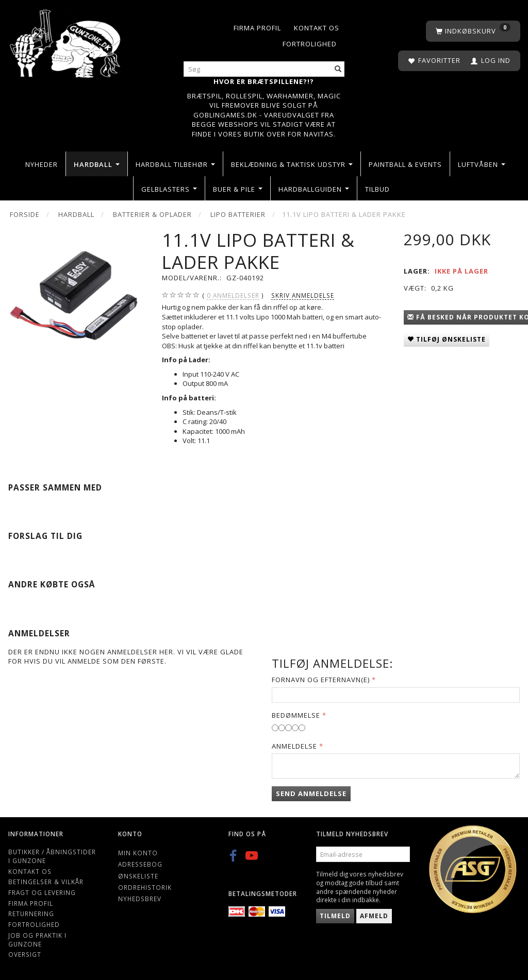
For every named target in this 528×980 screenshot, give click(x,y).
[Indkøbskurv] (473, 31)
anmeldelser (233, 295)
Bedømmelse (296, 715)
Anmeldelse (294, 746)
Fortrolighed (310, 44)
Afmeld (374, 916)
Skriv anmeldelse (303, 295)
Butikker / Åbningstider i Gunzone (52, 856)
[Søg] (338, 69)
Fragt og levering (42, 892)
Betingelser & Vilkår (46, 882)
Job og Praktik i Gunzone (37, 940)
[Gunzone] (66, 41)
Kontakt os (317, 28)
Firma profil (257, 28)
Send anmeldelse (311, 793)
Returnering (31, 914)
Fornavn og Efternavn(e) (321, 680)
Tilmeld (335, 916)
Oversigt (25, 954)
